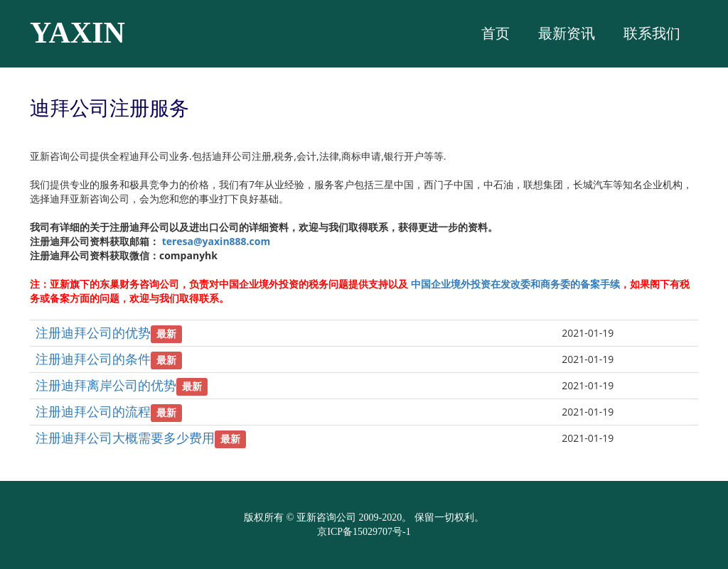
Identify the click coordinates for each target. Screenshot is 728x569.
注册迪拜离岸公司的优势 (106, 385)
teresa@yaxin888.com (216, 241)
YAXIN (77, 33)
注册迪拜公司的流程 (93, 411)
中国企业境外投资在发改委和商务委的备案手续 (515, 284)
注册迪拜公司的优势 (93, 332)
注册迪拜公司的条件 (93, 359)
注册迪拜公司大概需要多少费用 (125, 438)
